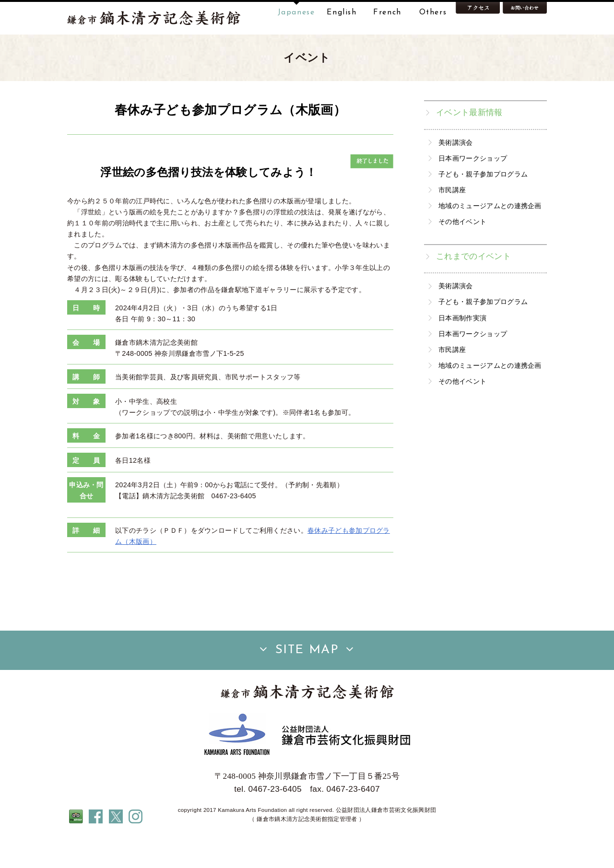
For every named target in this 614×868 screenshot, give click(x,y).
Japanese (296, 12)
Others (433, 12)
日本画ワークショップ (473, 188)
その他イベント (462, 252)
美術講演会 (456, 173)
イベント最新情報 (469, 143)
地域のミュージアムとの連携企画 (490, 236)
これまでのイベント (473, 287)
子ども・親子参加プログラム (483, 204)
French (387, 12)
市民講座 (452, 220)
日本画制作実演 (462, 348)
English (342, 12)
